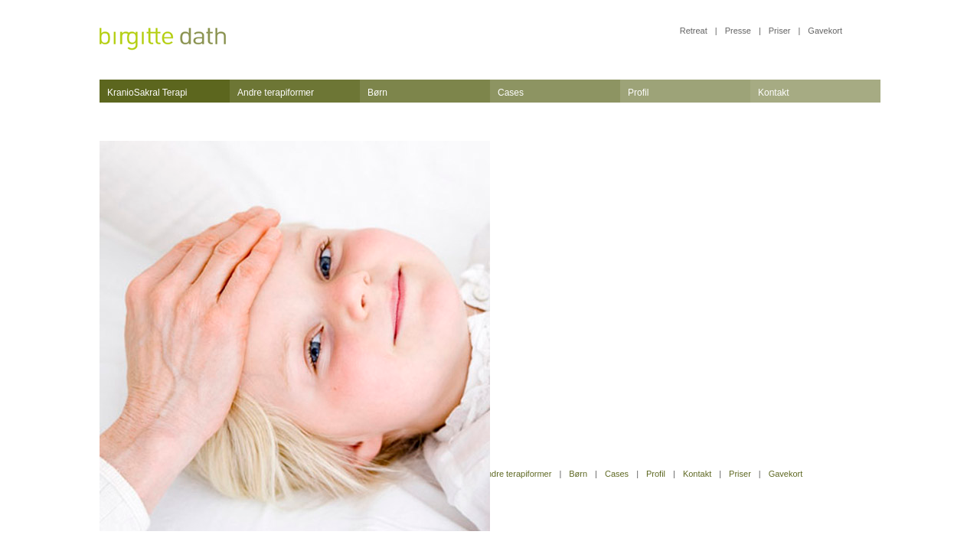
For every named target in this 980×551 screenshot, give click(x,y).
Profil (638, 93)
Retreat (694, 31)
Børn (377, 93)
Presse (738, 31)
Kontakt (774, 93)
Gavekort (825, 31)
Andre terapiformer (276, 93)
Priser (780, 31)
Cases (511, 93)
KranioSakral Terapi (147, 93)
